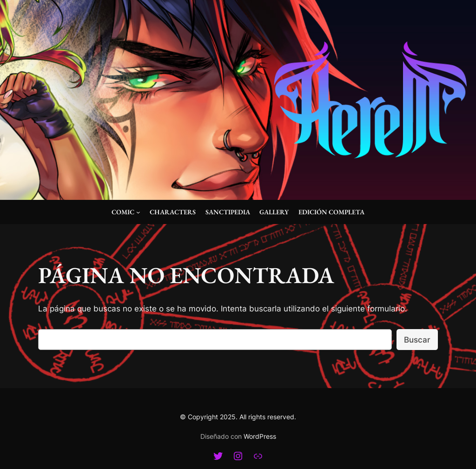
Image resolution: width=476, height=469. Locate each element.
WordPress (260, 436)
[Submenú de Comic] (138, 212)
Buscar (417, 340)
